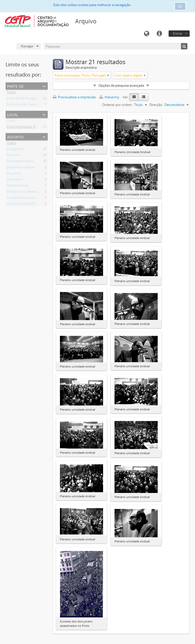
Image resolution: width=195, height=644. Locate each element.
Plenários (14, 156)
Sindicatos (14, 180)
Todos (11, 93)
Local (13, 114)
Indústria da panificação (25, 205)
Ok (180, 6)
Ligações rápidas (159, 34)
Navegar (27, 46)
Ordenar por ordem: (117, 105)
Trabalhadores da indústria (27, 198)
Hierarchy (110, 97)
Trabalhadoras (18, 186)
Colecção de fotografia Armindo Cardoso (37, 99)
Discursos (14, 174)
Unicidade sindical (20, 162)
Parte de (15, 86)
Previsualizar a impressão (74, 97)
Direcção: (156, 105)
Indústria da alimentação (25, 192)
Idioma (147, 34)
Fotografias (15, 150)
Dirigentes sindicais (21, 168)
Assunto (15, 136)
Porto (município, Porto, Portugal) (32, 127)
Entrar (178, 33)
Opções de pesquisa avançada (121, 85)
